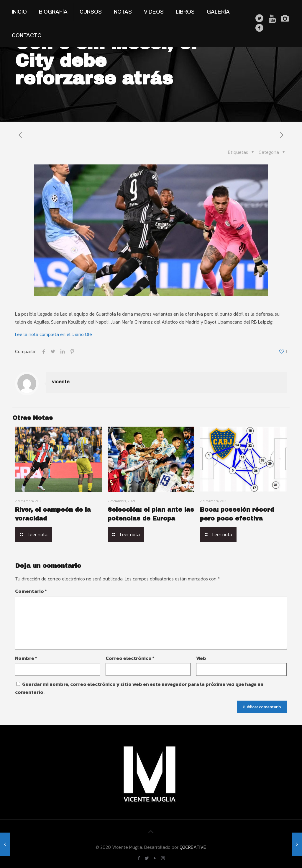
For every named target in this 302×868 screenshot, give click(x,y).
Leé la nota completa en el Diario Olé (54, 334)
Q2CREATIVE (193, 847)
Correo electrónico (130, 658)
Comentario (31, 591)
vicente (61, 382)
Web (201, 658)
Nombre (26, 658)
